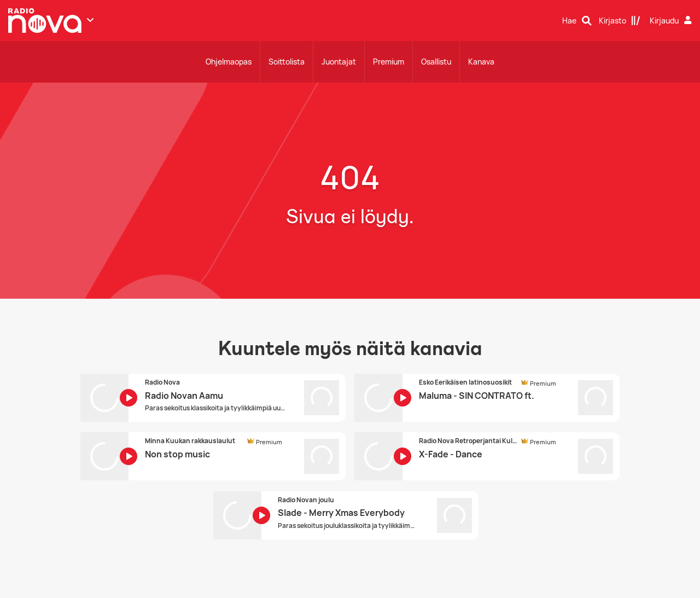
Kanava (481, 62)
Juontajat (339, 62)
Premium (389, 62)
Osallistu (436, 62)
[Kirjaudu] (672, 21)
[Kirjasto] (620, 21)
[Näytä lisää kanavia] (90, 20)
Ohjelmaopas (229, 62)
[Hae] (577, 21)
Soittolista (287, 62)
